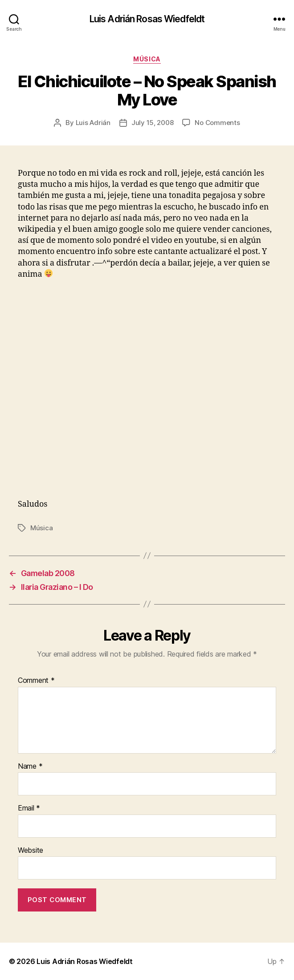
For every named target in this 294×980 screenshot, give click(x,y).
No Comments (217, 123)
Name (30, 766)
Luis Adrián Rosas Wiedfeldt (147, 19)
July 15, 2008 (153, 123)
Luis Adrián (93, 123)
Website (31, 851)
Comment (36, 681)
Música (147, 59)
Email (29, 808)
